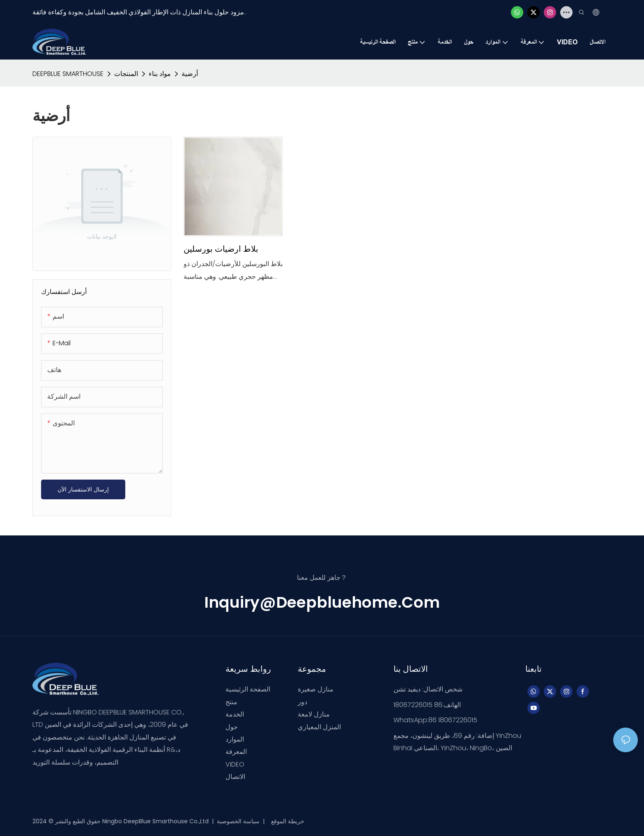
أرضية (190, 74)
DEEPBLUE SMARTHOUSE (68, 74)
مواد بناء (160, 74)
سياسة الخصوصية (239, 821)
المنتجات (126, 74)
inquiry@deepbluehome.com (322, 602)
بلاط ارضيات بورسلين (221, 249)
